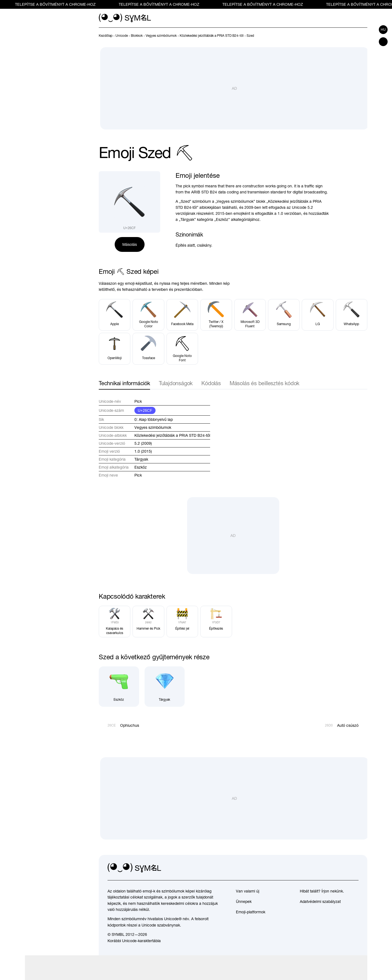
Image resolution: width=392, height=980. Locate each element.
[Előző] (354, 36)
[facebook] (354, 868)
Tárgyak (141, 459)
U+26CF (145, 410)
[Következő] (364, 36)
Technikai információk (124, 383)
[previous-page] (106, 36)
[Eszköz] (119, 687)
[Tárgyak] (165, 687)
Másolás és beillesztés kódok (264, 383)
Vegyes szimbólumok (153, 427)
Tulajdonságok (176, 383)
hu (383, 30)
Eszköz (141, 467)
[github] (342, 868)
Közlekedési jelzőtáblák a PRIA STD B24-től (172, 435)
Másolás (130, 244)
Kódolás (211, 383)
